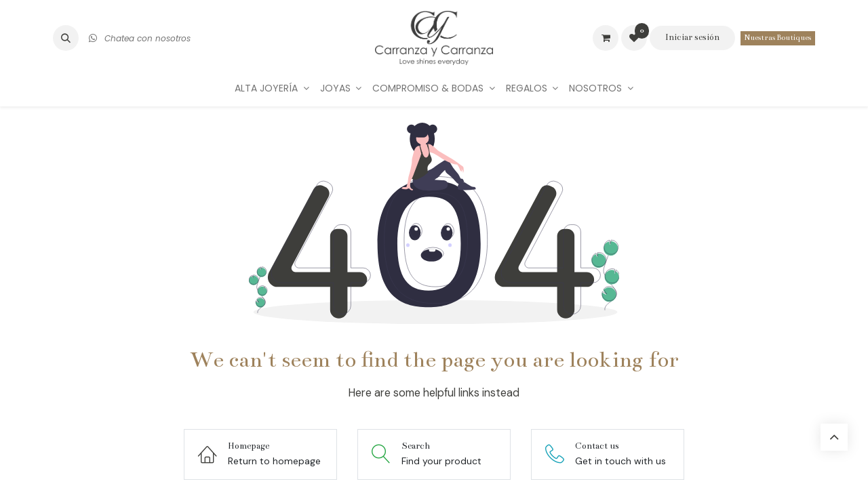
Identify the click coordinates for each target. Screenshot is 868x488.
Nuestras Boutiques (778, 38)
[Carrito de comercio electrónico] (606, 38)
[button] (66, 38)
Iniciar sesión (692, 37)
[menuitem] (272, 88)
